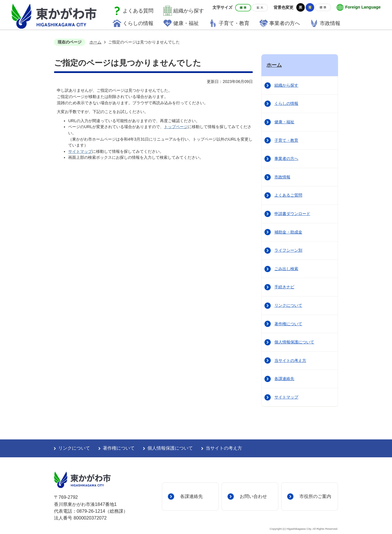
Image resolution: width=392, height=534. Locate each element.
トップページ (176, 127)
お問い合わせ (253, 496)
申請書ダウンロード (292, 214)
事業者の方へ (285, 23)
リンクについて (288, 305)
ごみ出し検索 (286, 269)
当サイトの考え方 (290, 360)
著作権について (288, 324)
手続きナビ (284, 287)
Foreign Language (363, 7)
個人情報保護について (294, 342)
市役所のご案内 (315, 496)
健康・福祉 (186, 23)
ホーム (95, 42)
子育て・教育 (234, 23)
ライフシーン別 (288, 250)
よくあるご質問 (288, 195)
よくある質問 (138, 11)
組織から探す (189, 11)
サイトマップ (80, 151)
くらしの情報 (138, 23)
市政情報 (330, 23)
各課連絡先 (284, 379)
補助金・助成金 (288, 232)
